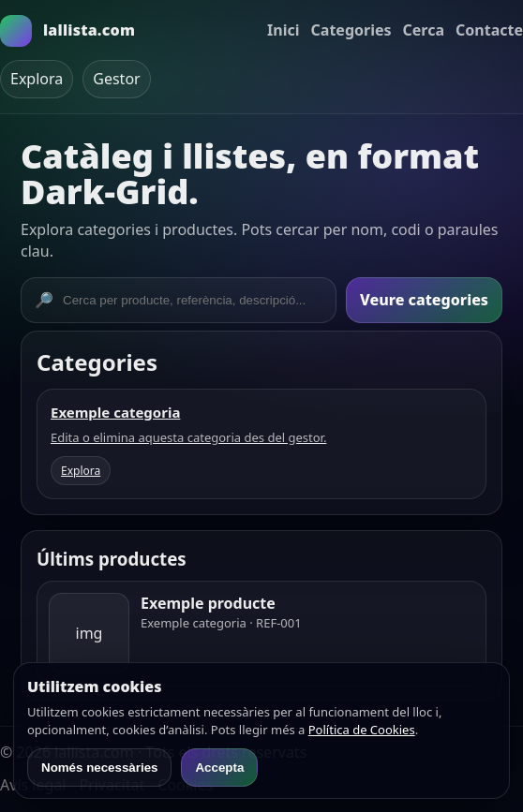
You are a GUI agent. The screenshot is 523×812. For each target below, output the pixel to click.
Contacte (489, 30)
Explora (37, 79)
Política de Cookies (362, 730)
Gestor (116, 79)
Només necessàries (99, 768)
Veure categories (424, 300)
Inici (283, 30)
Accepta (219, 768)
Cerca (424, 30)
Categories (351, 30)
